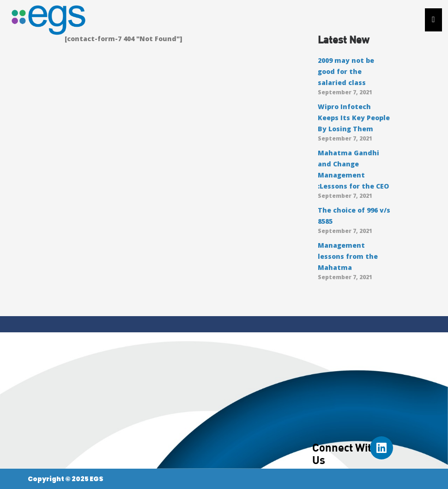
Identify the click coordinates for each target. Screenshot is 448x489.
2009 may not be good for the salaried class (346, 71)
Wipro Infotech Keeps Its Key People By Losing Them (354, 118)
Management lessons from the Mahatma (348, 256)
